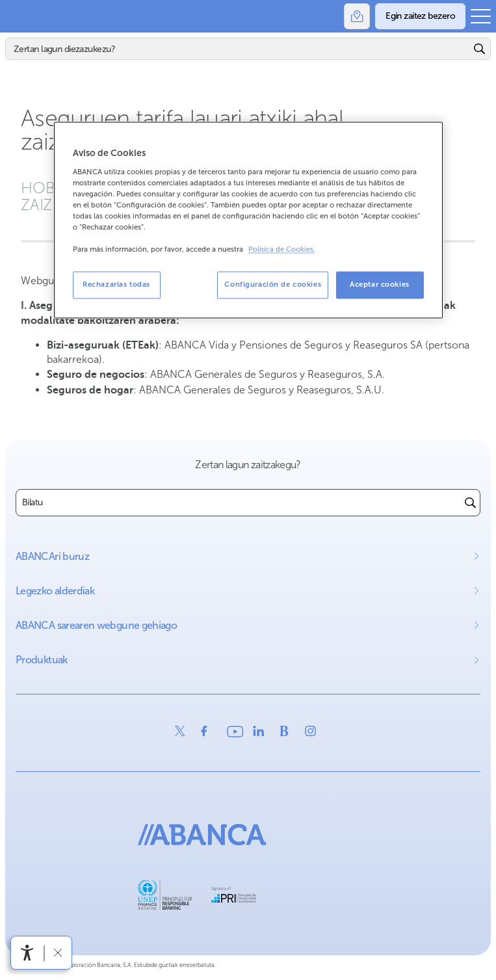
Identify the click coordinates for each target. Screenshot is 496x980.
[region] (248, 220)
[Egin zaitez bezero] (420, 16)
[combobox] (239, 503)
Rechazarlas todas (116, 285)
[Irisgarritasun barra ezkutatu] (58, 952)
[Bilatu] (238, 49)
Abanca (16, 16)
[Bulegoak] (357, 16)
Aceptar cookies (380, 285)
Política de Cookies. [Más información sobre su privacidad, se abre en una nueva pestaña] (282, 250)
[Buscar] (470, 503)
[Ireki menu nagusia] (481, 16)
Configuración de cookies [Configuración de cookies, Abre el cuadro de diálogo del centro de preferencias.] (273, 285)
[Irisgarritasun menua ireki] (27, 953)
